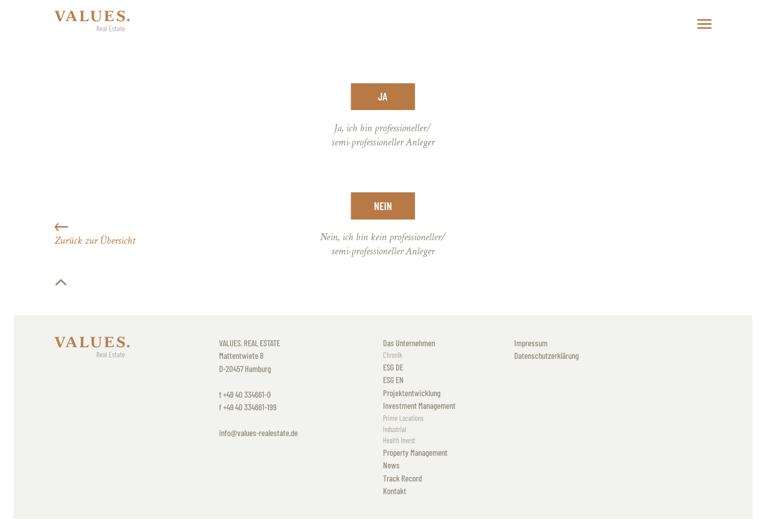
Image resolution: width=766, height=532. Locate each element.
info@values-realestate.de (258, 433)
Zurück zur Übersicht (95, 234)
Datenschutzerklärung (546, 355)
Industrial (395, 429)
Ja (383, 96)
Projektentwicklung (412, 393)
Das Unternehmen (409, 343)
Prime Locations (403, 418)
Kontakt (395, 491)
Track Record (402, 478)
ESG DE (393, 367)
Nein (383, 206)
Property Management (415, 452)
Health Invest (399, 440)
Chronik (393, 355)
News (391, 465)
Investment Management (419, 405)
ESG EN (393, 380)
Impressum (531, 343)
